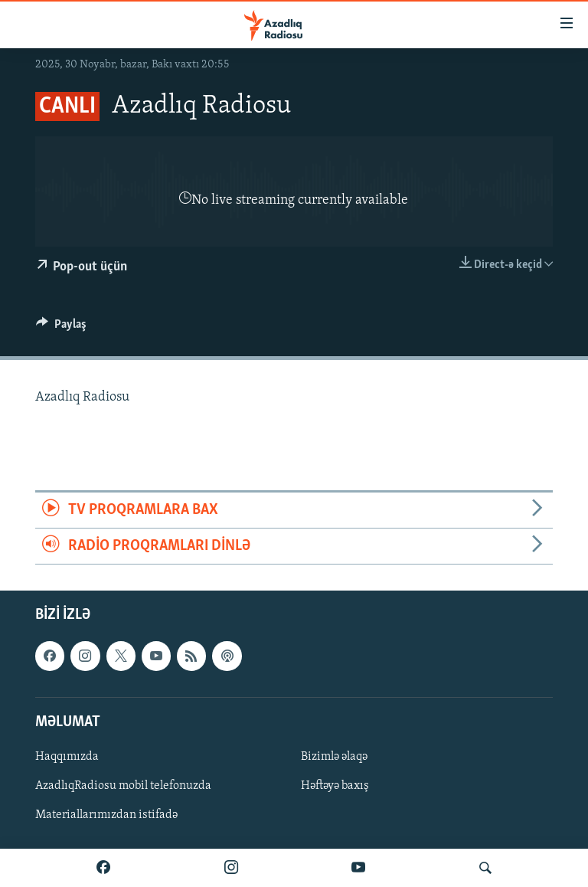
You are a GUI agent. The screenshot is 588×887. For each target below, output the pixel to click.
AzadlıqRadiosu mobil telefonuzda (123, 786)
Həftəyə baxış (335, 786)
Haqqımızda (67, 757)
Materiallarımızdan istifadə (106, 815)
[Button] (61, 328)
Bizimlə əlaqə (334, 757)
